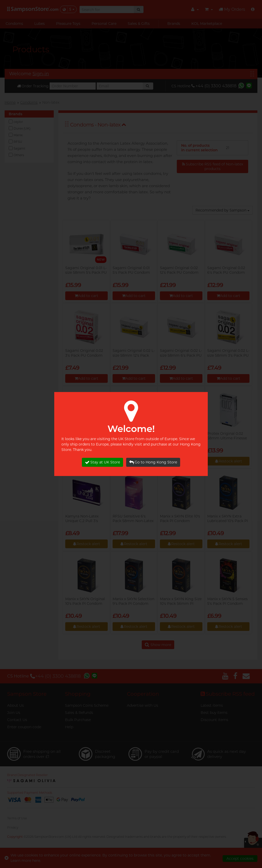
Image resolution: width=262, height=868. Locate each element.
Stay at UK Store (102, 462)
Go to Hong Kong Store (153, 462)
